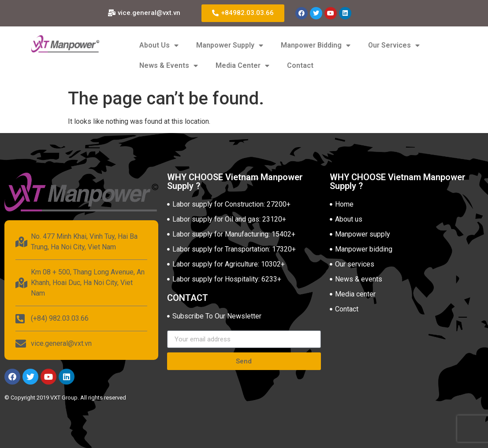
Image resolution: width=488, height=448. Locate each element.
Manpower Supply (230, 45)
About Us (159, 45)
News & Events (169, 66)
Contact (300, 65)
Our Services (394, 45)
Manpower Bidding (316, 45)
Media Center (242, 66)
